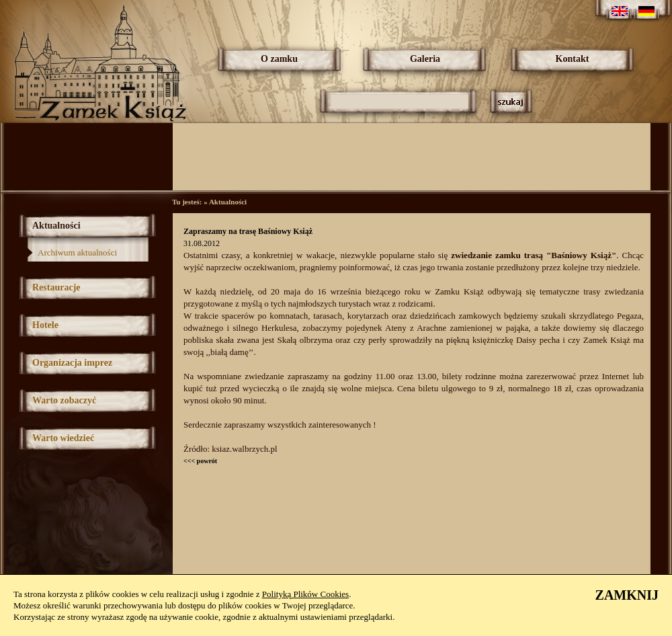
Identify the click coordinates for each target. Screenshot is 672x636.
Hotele (45, 325)
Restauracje (56, 287)
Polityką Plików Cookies (305, 594)
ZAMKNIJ (627, 595)
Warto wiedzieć (63, 438)
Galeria (425, 59)
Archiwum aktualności (77, 252)
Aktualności (56, 226)
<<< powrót (200, 461)
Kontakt (573, 59)
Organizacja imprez (72, 363)
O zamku (279, 59)
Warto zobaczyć (64, 400)
